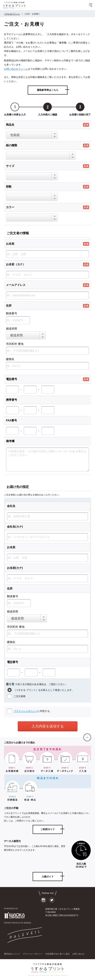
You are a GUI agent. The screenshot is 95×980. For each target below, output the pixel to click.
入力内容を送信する (48, 726)
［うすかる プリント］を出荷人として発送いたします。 (44, 690)
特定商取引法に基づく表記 (58, 954)
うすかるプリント (12, 14)
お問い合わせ (78, 954)
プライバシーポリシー (26, 711)
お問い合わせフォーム (16, 69)
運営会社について (12, 954)
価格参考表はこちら (48, 90)
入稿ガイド (48, 877)
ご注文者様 (19, 696)
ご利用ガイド (48, 829)
